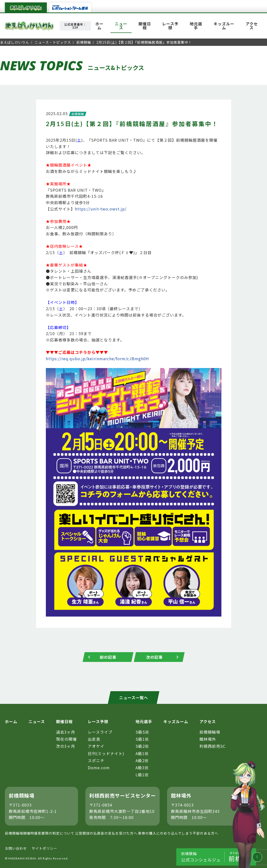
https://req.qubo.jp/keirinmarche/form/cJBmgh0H (97, 359)
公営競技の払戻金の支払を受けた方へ (106, 833)
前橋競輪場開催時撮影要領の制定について (40, 833)
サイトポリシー (44, 848)
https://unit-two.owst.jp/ (101, 209)
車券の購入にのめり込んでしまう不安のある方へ (178, 833)
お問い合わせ (16, 848)
